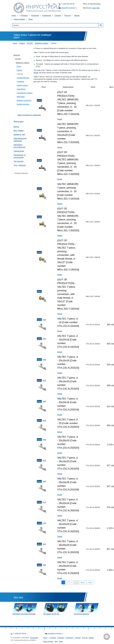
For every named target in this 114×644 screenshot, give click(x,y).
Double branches (23, 78)
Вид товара (19, 131)
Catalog (22, 43)
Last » (91, 582)
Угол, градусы (20, 165)
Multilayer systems (42, 43)
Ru (49, 4)
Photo (39, 100)
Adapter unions (22, 85)
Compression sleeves (25, 93)
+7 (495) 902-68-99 (67, 4)
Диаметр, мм (19, 134)
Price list (68, 16)
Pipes (19, 66)
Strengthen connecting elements (24, 614)
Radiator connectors (24, 100)
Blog (56, 641)
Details (60, 119)
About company (19, 19)
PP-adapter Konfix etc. (51, 614)
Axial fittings (21, 89)
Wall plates (21, 97)
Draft (44, 320)
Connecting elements (81, 614)
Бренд (16, 127)
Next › (83, 582)
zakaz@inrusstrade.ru (69, 8)
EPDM (36, 73)
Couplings (20, 82)
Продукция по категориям (20, 156)
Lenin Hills (96, 8)
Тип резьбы (19, 161)
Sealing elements (23, 104)
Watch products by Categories (29, 115)
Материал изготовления (20, 146)
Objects (77, 16)
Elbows (20, 70)
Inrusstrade (34, 638)
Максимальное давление (20, 140)
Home (14, 16)
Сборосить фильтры (21, 173)
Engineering (47, 16)
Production (35, 16)
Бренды (17, 55)
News (31, 19)
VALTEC (30, 43)
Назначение (19, 151)
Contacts (58, 16)
